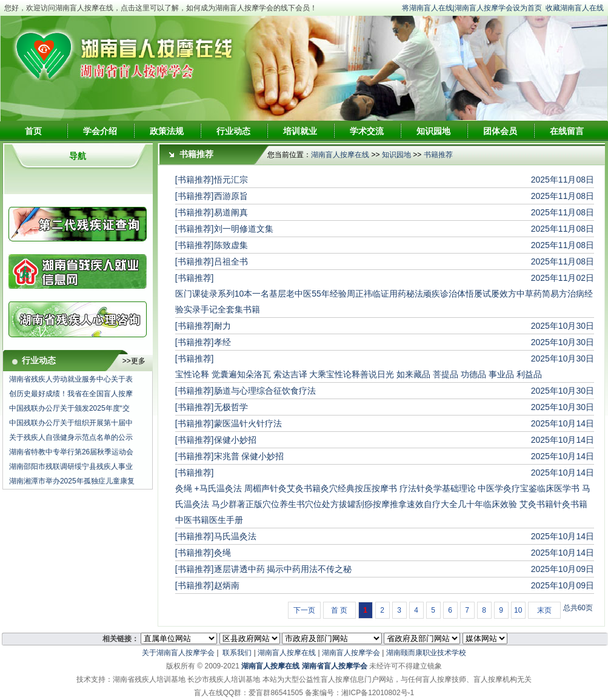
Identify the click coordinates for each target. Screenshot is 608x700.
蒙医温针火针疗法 (248, 423)
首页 (33, 131)
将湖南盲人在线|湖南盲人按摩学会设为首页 (472, 8)
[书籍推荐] (195, 180)
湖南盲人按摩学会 (351, 653)
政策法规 (167, 131)
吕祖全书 (231, 261)
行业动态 (233, 131)
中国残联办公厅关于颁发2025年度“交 (69, 408)
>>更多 (134, 361)
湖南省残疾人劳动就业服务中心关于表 (71, 379)
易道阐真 (231, 212)
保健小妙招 (235, 440)
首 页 (339, 610)
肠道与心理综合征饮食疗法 (265, 391)
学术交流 (367, 131)
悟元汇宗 (231, 180)
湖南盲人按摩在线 (340, 155)
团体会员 (500, 131)
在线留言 (567, 131)
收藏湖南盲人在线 (575, 8)
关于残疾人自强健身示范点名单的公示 (71, 437)
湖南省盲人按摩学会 (335, 666)
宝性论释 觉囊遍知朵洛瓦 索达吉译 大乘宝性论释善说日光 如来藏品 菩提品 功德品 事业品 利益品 (359, 374)
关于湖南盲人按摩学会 (178, 653)
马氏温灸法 (235, 536)
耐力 (222, 326)
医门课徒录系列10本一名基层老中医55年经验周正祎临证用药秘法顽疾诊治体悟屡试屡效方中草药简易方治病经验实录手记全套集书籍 (384, 301)
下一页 (304, 610)
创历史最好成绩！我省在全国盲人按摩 (71, 394)
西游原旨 (231, 196)
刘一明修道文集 (244, 229)
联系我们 (237, 653)
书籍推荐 (438, 155)
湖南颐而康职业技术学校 (426, 653)
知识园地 (433, 131)
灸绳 (222, 553)
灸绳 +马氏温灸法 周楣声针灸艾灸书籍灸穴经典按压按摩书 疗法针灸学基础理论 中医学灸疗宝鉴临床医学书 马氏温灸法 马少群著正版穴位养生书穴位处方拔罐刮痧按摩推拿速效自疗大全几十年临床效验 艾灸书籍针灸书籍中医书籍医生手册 (383, 504)
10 (518, 610)
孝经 (222, 342)
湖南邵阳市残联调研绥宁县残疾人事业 (71, 466)
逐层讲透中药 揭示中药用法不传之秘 (283, 569)
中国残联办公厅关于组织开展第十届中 (71, 423)
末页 (544, 610)
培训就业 (300, 131)
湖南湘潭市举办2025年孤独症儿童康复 (72, 481)
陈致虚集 (231, 245)
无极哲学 (231, 407)
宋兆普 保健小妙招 (249, 456)
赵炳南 (227, 585)
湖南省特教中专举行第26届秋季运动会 (71, 452)
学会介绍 (100, 131)
